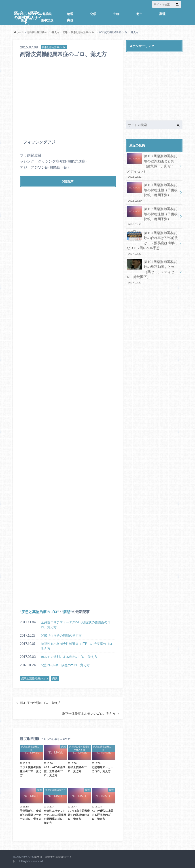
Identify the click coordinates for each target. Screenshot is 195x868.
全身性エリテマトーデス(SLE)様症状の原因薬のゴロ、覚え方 (76, 625)
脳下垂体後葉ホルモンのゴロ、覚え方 (89, 714)
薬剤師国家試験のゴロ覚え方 (43, 32)
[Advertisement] (68, 99)
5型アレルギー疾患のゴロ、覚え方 (65, 665)
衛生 (139, 14)
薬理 (162, 14)
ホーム (19, 32)
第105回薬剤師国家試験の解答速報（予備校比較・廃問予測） (153, 214)
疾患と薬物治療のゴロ (83, 32)
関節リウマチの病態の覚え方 (61, 635)
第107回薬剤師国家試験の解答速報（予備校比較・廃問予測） (153, 191)
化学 (93, 14)
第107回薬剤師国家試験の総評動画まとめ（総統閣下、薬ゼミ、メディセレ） (153, 165)
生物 (116, 14)
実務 (70, 20)
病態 (65, 32)
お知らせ (24, 14)
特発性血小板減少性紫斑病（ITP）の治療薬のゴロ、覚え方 (78, 646)
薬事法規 (47, 20)
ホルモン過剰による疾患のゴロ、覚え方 (69, 657)
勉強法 (47, 14)
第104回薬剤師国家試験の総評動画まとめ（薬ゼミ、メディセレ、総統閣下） (153, 267)
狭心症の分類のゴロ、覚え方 (41, 703)
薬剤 (24, 20)
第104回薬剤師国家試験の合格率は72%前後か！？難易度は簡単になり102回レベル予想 (153, 239)
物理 (70, 14)
